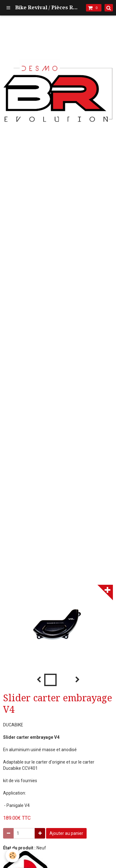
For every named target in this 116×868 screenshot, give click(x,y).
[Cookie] (13, 855)
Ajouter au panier (66, 833)
